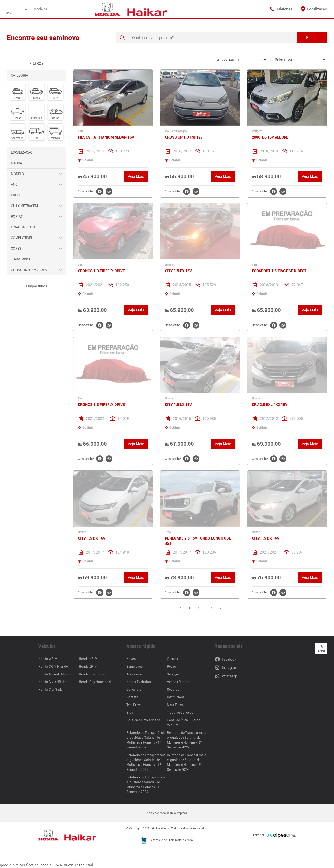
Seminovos (135, 667)
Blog (130, 713)
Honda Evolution (139, 682)
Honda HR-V (88, 659)
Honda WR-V (48, 659)
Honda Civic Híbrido (53, 682)
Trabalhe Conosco (180, 713)
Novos (131, 659)
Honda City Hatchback (95, 682)
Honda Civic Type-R (93, 674)
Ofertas (172, 659)
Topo (321, 648)
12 (211, 608)
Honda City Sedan (51, 690)
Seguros (173, 690)
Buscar (312, 38)
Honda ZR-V (88, 667)
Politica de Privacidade (143, 720)
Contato (132, 697)
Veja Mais (136, 177)
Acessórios (134, 674)
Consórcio (134, 690)
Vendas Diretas (178, 682)
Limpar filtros (37, 286)
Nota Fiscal (175, 705)
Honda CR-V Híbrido (53, 667)
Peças (171, 667)
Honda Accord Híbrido (54, 674)
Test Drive (133, 705)
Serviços (173, 674)
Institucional (176, 697)
